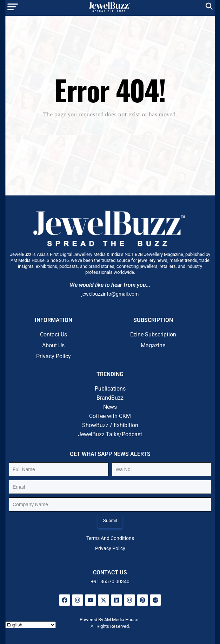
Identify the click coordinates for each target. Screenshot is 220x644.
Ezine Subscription (153, 334)
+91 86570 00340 (110, 581)
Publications (110, 389)
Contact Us (54, 334)
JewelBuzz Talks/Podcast (110, 434)
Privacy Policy (54, 356)
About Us (53, 345)
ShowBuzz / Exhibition (110, 425)
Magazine (153, 345)
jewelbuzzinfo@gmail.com (110, 294)
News (110, 407)
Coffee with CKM (110, 416)
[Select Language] (31, 625)
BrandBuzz (110, 398)
